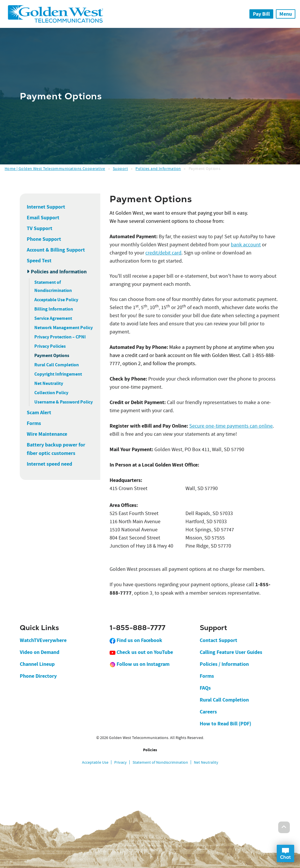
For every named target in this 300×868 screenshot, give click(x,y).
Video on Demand (40, 652)
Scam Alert (39, 413)
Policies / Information (224, 664)
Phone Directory (38, 676)
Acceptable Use (95, 762)
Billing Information (54, 309)
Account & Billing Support (56, 250)
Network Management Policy (64, 328)
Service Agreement (53, 318)
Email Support (43, 218)
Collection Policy (51, 393)
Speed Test (39, 261)
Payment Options (52, 355)
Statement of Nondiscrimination (160, 762)
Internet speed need (49, 464)
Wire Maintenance (47, 434)
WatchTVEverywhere (43, 640)
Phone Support (44, 239)
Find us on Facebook (136, 640)
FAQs (205, 688)
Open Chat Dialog (285, 853)
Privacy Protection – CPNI (60, 337)
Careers (208, 712)
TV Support (40, 228)
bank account (246, 245)
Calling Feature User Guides (231, 652)
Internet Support (46, 207)
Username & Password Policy (64, 402)
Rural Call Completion (57, 365)
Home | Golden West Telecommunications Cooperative (55, 168)
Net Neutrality (49, 383)
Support (120, 168)
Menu (286, 14)
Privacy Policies (50, 346)
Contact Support (218, 640)
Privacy (120, 762)
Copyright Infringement (58, 374)
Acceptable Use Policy (56, 300)
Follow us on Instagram (140, 664)
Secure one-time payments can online (231, 426)
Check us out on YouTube (141, 652)
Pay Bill (261, 14)
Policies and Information (158, 168)
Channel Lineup (37, 664)
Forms (34, 423)
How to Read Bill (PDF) (225, 724)
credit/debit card (163, 253)
